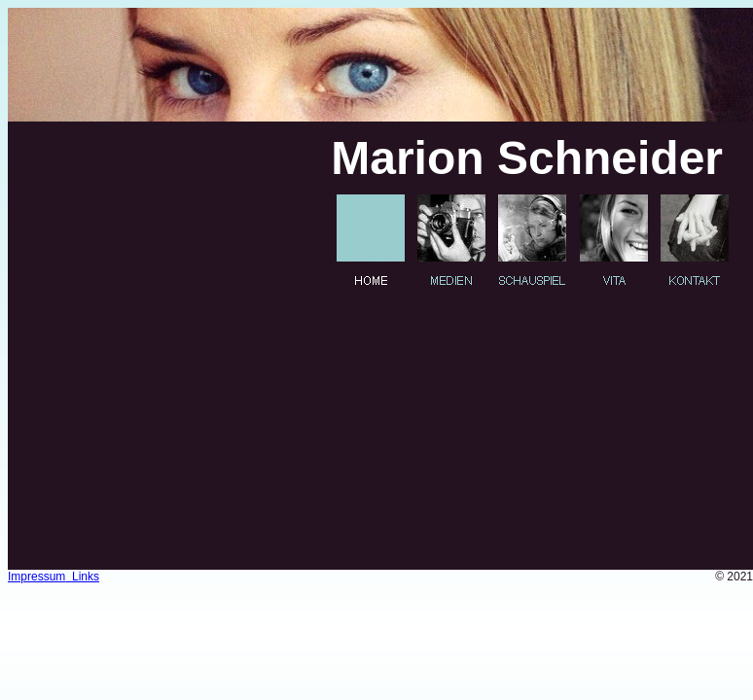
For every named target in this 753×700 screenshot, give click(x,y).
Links (82, 577)
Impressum (36, 577)
